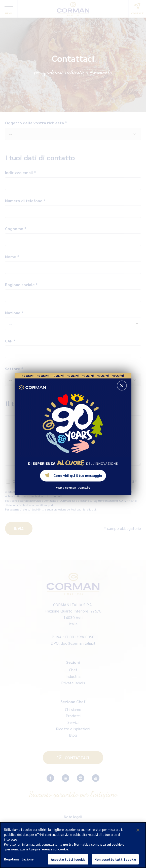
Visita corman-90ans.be (73, 487)
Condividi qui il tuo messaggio (74, 475)
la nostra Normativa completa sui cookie (90, 850)
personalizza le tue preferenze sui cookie (37, 855)
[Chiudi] (138, 836)
